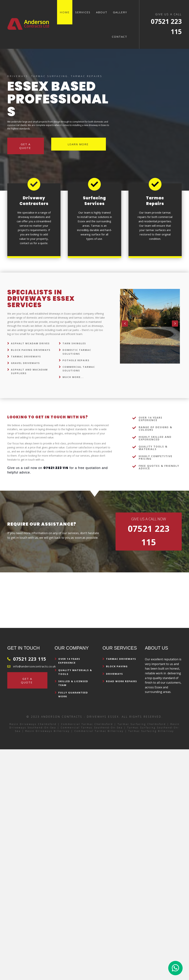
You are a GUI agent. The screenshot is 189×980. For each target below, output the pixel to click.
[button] (125, 324)
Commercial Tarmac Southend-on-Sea (92, 728)
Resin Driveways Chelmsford (33, 724)
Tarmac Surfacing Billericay (151, 731)
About (102, 12)
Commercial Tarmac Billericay (99, 731)
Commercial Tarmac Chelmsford (87, 724)
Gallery (120, 12)
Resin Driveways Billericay (48, 731)
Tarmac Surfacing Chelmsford (142, 724)
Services (83, 12)
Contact (120, 37)
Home (65, 12)
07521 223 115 (30, 659)
